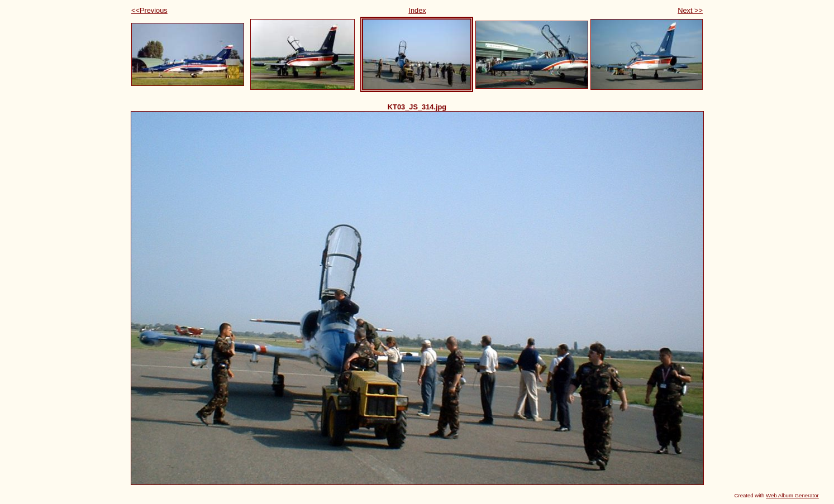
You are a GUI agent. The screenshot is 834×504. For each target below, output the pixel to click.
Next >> (690, 10)
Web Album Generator (792, 495)
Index (417, 10)
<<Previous (149, 10)
